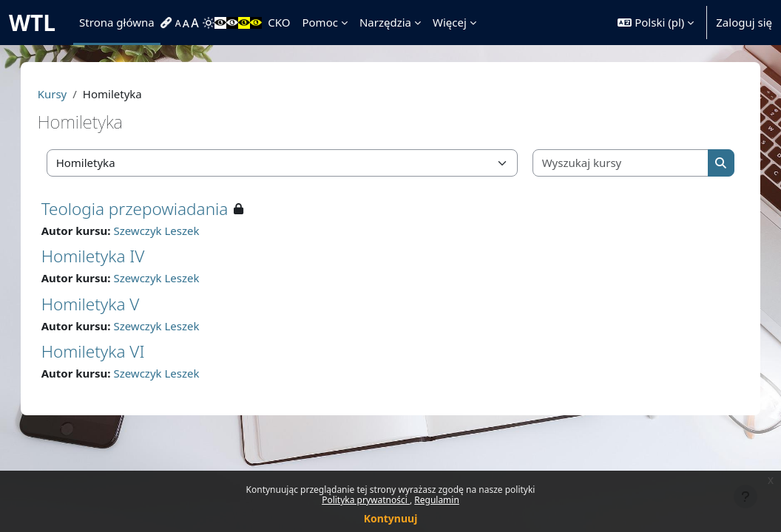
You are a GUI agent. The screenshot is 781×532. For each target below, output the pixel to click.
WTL (32, 23)
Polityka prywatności (366, 500)
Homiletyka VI (108, 351)
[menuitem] (168, 23)
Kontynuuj (391, 518)
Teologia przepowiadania (150, 209)
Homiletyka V (105, 304)
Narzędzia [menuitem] (385, 22)
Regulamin (437, 500)
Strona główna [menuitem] (117, 22)
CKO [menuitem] (279, 22)
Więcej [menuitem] (450, 22)
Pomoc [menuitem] (319, 22)
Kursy (67, 94)
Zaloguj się (744, 22)
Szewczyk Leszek (172, 231)
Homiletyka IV (108, 256)
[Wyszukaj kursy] (611, 163)
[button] (656, 23)
